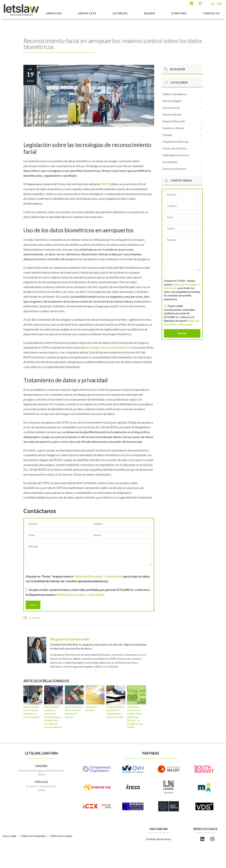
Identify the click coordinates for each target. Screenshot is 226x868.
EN (220, 4)
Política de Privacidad (88, 576)
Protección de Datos (175, 148)
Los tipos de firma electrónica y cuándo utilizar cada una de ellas (115, 712)
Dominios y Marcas (174, 128)
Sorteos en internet (174, 169)
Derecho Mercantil (174, 121)
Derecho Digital (172, 101)
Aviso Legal (9, 836)
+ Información (113, 576)
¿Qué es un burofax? (91, 709)
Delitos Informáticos (175, 94)
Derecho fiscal (171, 108)
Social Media (170, 162)
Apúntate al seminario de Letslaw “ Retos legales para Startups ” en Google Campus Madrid (135, 717)
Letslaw (167, 135)
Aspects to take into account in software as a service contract (32, 712)
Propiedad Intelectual (175, 142)
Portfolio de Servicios (159, 839)
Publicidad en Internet (176, 155)
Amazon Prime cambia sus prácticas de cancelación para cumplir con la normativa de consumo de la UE (53, 717)
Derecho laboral (172, 114)
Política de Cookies (61, 836)
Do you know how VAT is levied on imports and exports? (74, 712)
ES (213, 4)
